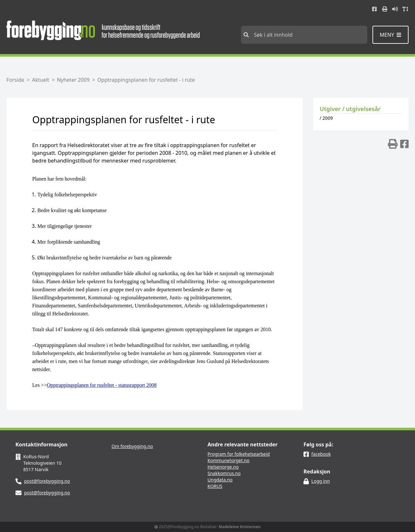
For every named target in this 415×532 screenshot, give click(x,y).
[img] (393, 144)
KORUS (215, 486)
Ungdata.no (220, 480)
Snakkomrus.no (224, 473)
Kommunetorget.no (228, 460)
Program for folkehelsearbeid (239, 454)
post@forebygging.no (47, 481)
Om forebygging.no (132, 446)
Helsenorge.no (223, 467)
